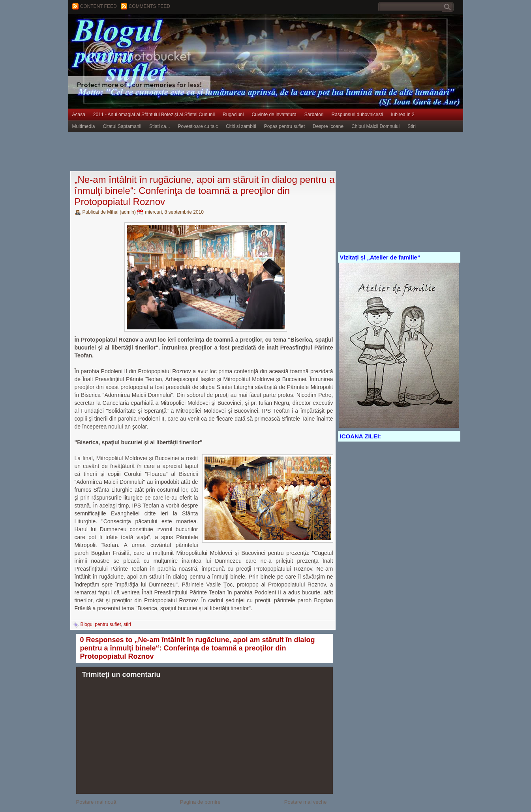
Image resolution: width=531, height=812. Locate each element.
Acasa (79, 115)
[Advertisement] (212, 152)
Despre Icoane (328, 126)
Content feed (99, 6)
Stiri (412, 126)
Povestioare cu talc (198, 126)
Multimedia (84, 126)
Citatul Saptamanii (122, 126)
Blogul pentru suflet (101, 624)
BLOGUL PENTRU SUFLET (157, 30)
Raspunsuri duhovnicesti (357, 115)
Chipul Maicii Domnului (375, 126)
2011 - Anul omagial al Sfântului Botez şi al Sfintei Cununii (154, 115)
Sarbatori (314, 115)
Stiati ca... (160, 126)
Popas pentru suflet (284, 126)
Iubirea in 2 (402, 115)
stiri (127, 624)
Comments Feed (149, 6)
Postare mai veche (306, 802)
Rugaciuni (233, 115)
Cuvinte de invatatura (274, 115)
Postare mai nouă (96, 802)
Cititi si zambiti (241, 126)
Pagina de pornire (200, 802)
